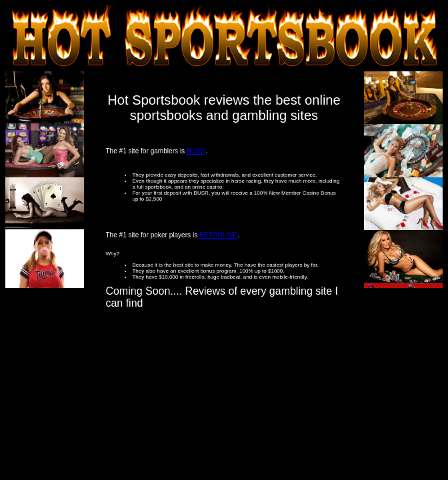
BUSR (196, 151)
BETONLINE (218, 235)
